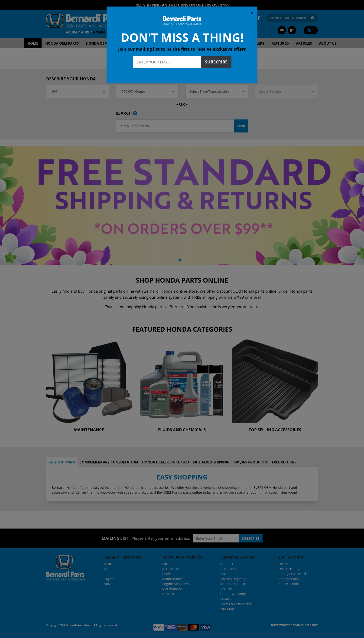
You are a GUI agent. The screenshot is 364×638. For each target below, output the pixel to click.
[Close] (252, 13)
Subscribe (216, 62)
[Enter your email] (167, 62)
